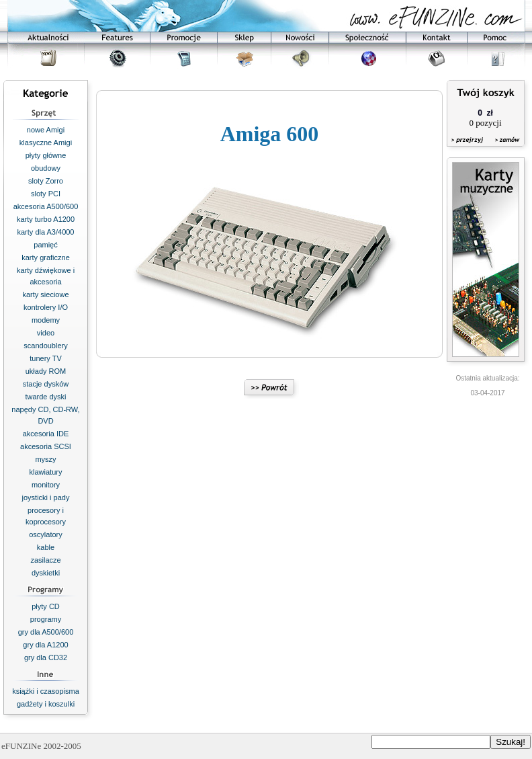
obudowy (46, 168)
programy (46, 619)
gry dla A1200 (45, 645)
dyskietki (46, 573)
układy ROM (46, 371)
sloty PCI (46, 194)
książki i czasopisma (46, 691)
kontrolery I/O (46, 307)
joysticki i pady (46, 497)
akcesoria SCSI (46, 446)
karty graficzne (46, 257)
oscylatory (46, 534)
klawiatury (46, 472)
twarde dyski (45, 397)
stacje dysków (46, 384)
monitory (46, 485)
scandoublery (45, 346)
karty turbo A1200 (46, 219)
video (46, 333)
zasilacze (45, 560)
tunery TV (46, 358)
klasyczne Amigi (46, 143)
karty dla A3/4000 (45, 232)
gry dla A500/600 (46, 632)
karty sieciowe (45, 294)
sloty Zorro (46, 181)
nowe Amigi (46, 130)
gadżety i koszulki (46, 704)
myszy (45, 459)
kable (46, 547)
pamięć (45, 245)
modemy (46, 320)
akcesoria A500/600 (46, 206)
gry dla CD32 (46, 657)
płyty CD (46, 606)
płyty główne (46, 155)
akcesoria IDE (46, 434)
